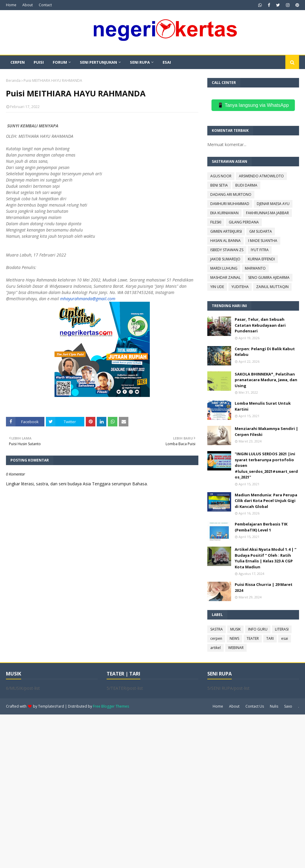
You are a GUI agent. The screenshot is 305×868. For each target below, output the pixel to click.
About (28, 5)
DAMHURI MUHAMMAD (230, 204)
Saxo (288, 706)
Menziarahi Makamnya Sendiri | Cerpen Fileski (266, 431)
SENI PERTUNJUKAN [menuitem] (98, 62)
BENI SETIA (219, 185)
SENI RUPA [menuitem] (140, 62)
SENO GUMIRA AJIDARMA (269, 277)
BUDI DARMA (246, 185)
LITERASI (282, 629)
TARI (270, 638)
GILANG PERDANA (244, 222)
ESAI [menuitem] (167, 62)
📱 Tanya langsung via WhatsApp (253, 105)
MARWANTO (255, 268)
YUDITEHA (240, 287)
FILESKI (216, 222)
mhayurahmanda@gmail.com (88, 299)
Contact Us (255, 706)
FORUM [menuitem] (60, 62)
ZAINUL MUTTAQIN (272, 287)
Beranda (13, 80)
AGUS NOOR (221, 176)
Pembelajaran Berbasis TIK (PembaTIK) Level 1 (261, 527)
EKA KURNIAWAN (224, 213)
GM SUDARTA (261, 231)
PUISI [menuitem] (39, 62)
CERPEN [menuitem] (18, 62)
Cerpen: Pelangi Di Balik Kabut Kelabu (265, 352)
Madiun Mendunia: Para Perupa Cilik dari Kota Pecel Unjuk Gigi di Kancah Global (266, 501)
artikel (215, 648)
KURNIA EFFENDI (261, 259)
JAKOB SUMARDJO (225, 259)
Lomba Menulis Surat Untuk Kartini (263, 406)
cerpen (216, 638)
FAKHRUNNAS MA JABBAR (267, 213)
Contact (45, 5)
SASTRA (217, 629)
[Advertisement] (152, 791)
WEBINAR (236, 648)
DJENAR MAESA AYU (273, 204)
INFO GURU (258, 629)
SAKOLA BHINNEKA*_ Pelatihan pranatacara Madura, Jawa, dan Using (266, 380)
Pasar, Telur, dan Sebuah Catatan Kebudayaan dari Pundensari (260, 325)
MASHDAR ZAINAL (225, 277)
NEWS (234, 638)
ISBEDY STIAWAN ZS (227, 250)
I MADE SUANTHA (263, 241)
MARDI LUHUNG (224, 268)
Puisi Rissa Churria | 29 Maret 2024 (264, 587)
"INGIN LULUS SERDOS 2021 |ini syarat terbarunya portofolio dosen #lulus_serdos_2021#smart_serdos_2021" (266, 465)
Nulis (274, 706)
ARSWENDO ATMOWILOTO (261, 176)
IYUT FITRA (260, 250)
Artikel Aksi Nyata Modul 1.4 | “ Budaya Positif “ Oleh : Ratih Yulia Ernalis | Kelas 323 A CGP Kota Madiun (266, 558)
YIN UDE (217, 287)
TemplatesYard (51, 706)
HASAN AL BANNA (225, 241)
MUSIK (235, 629)
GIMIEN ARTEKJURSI (226, 231)
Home (11, 5)
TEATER (253, 638)
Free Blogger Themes (111, 706)
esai (285, 638)
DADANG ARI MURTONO (231, 194)
